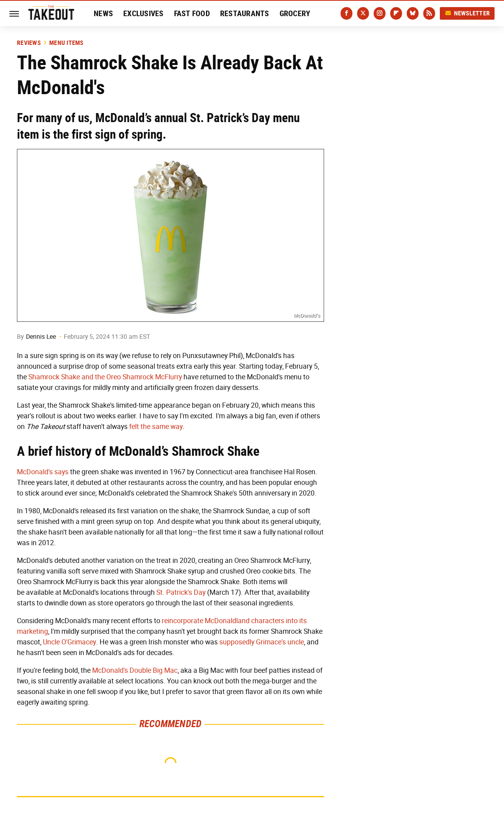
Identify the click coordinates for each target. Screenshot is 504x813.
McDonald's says (43, 472)
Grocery (295, 13)
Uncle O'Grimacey (69, 642)
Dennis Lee (41, 337)
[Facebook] (346, 13)
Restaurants (245, 13)
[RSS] (429, 13)
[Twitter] (363, 13)
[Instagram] (380, 13)
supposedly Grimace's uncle (262, 642)
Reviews (29, 43)
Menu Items (66, 43)
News (103, 13)
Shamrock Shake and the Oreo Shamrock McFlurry (105, 377)
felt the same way (156, 427)
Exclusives (144, 13)
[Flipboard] (396, 13)
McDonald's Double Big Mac (135, 670)
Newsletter (467, 13)
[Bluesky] (413, 13)
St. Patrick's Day (181, 592)
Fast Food (192, 13)
